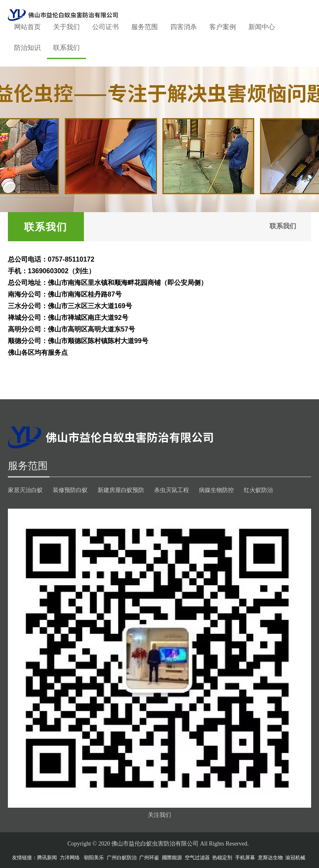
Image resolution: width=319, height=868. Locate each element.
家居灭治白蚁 (25, 490)
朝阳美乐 (94, 858)
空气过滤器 (197, 858)
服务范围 (145, 27)
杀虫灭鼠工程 (172, 490)
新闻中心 (262, 27)
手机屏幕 (245, 858)
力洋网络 (70, 858)
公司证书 (106, 27)
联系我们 (66, 48)
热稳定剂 (222, 858)
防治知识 (27, 48)
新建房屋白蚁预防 (121, 490)
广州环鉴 (149, 858)
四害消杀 (184, 27)
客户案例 (223, 27)
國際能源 (172, 858)
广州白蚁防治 (122, 858)
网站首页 (27, 27)
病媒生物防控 (216, 490)
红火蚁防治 (258, 490)
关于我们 (66, 27)
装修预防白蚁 (70, 490)
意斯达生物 (270, 858)
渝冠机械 (295, 858)
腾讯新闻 (47, 858)
